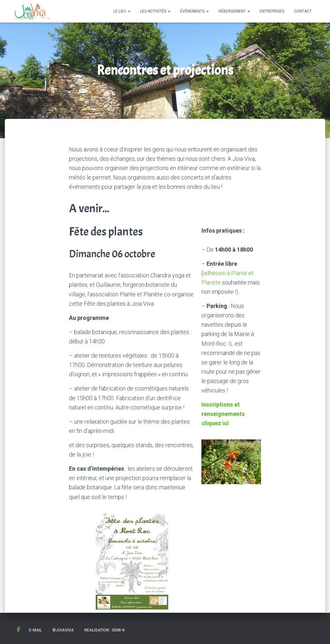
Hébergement (234, 11)
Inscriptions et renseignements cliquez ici (223, 414)
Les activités (155, 11)
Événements (194, 11)
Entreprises (272, 11)
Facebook (18, 630)
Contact (303, 11)
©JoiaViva (63, 630)
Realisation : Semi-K (105, 630)
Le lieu (122, 11)
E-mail (35, 630)
